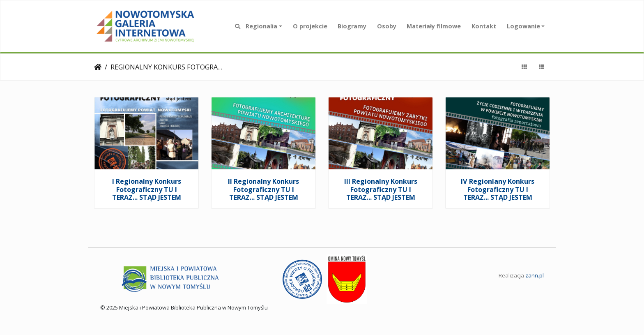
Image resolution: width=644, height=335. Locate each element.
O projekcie (310, 26)
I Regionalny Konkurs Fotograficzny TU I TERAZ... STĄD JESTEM (147, 189)
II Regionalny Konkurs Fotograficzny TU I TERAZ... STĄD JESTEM (263, 189)
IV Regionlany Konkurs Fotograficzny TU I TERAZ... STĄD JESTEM (498, 189)
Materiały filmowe (434, 26)
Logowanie (523, 26)
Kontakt (484, 26)
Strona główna (98, 67)
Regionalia (261, 26)
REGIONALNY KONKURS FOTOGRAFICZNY (168, 67)
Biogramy (352, 26)
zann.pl (535, 275)
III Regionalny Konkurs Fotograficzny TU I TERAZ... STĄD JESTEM (381, 189)
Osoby (387, 26)
